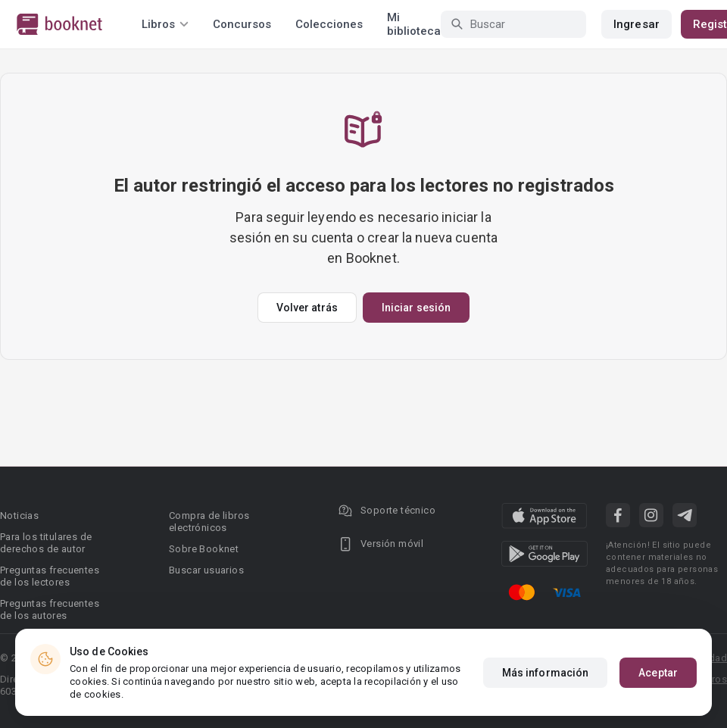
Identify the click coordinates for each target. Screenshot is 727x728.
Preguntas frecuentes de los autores (50, 609)
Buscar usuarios (206, 570)
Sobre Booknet (204, 549)
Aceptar (658, 673)
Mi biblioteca (414, 24)
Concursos (242, 24)
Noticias (19, 516)
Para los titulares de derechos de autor (46, 543)
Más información (546, 673)
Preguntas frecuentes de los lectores (50, 576)
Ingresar (637, 24)
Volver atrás (307, 308)
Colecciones (329, 24)
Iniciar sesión (416, 308)
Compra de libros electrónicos (209, 522)
